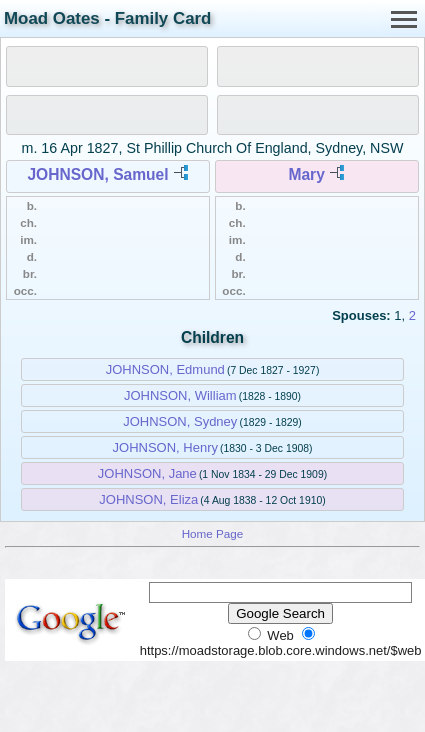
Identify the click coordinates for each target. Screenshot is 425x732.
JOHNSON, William (180, 395)
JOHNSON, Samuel (97, 174)
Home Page (213, 533)
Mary (306, 174)
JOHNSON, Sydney (180, 421)
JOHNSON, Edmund (165, 369)
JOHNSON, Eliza (148, 499)
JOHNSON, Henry (165, 447)
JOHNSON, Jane (147, 473)
